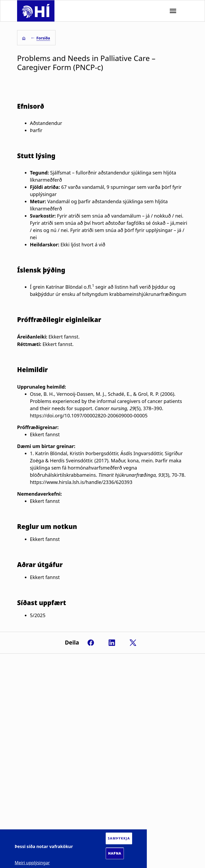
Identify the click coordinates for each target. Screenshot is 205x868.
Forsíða (43, 38)
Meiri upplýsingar (32, 863)
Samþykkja (119, 838)
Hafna (115, 853)
